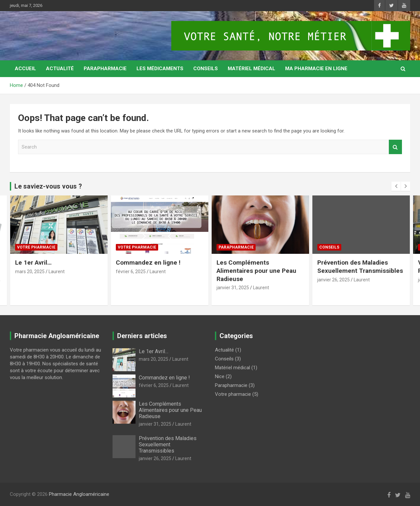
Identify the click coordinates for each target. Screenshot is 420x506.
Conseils (206, 69)
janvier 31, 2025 (233, 288)
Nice (220, 376)
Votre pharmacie (36, 247)
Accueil (25, 69)
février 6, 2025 (131, 272)
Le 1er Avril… (33, 263)
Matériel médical (252, 69)
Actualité (60, 69)
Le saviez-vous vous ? (48, 186)
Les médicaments (160, 69)
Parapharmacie (105, 69)
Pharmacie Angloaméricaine (79, 494)
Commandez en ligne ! (148, 263)
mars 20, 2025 (30, 272)
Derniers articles (142, 336)
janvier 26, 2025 (334, 280)
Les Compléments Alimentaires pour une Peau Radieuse (256, 271)
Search (395, 147)
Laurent (57, 272)
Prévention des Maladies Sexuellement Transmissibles (360, 267)
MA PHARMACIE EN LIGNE (316, 69)
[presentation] (396, 186)
